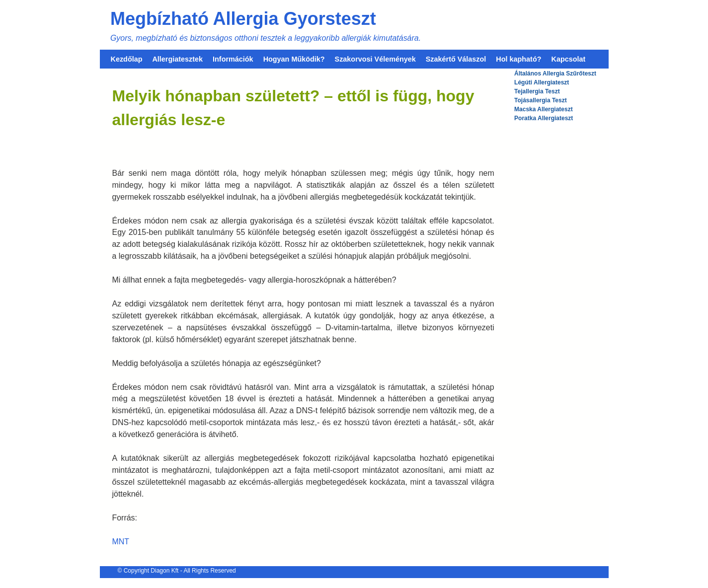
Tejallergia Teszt (537, 91)
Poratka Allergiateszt (544, 118)
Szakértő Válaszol (456, 59)
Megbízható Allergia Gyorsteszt (243, 19)
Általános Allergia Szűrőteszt (555, 73)
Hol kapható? (518, 59)
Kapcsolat (569, 59)
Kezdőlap (127, 59)
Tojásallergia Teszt (541, 100)
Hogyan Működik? (294, 59)
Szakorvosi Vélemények (375, 59)
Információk (233, 59)
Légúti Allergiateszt (542, 82)
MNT (121, 542)
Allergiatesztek (177, 59)
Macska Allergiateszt (544, 109)
